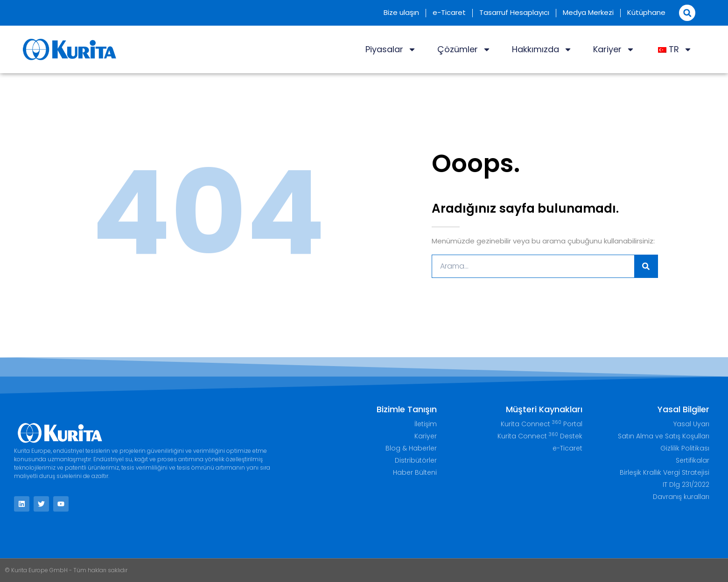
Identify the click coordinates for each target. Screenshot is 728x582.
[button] (687, 13)
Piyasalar (391, 49)
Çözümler (464, 49)
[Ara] (646, 266)
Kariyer (614, 49)
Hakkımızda (542, 49)
